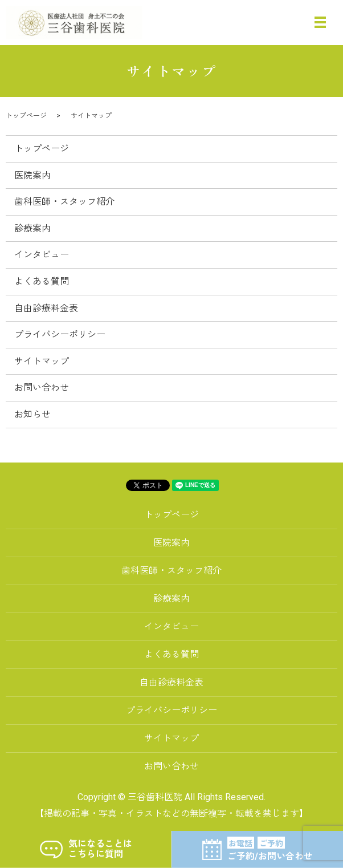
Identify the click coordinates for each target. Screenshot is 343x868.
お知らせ (32, 414)
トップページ (26, 116)
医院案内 (32, 175)
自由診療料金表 (46, 308)
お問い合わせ (42, 388)
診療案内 (32, 228)
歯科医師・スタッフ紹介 (64, 202)
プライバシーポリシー (60, 334)
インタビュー (42, 255)
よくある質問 (42, 281)
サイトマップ (42, 361)
